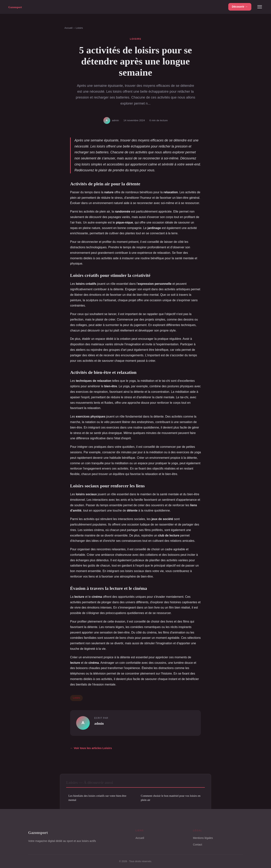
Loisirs (79, 28)
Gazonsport (38, 833)
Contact (198, 845)
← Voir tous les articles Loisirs (91, 748)
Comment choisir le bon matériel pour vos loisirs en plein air (171, 798)
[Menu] (260, 7)
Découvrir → (240, 7)
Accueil (68, 28)
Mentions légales (203, 838)
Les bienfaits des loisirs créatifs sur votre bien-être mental (97, 798)
